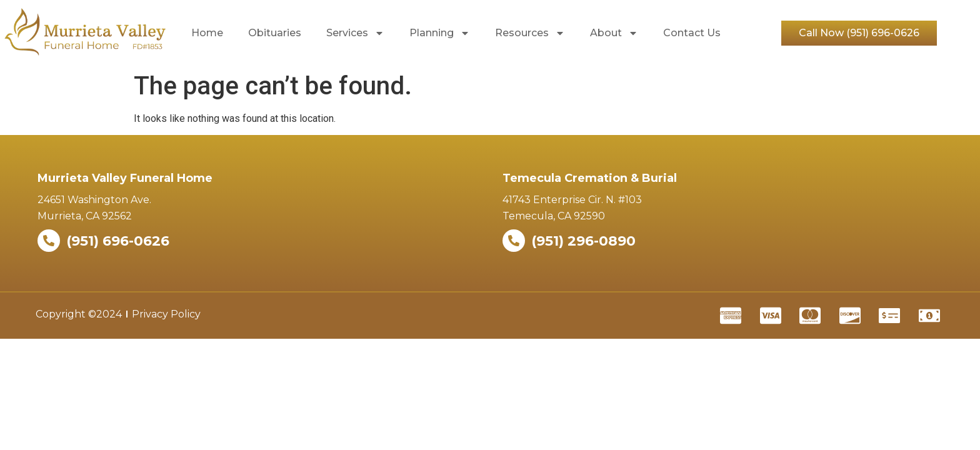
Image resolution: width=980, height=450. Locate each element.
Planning (440, 33)
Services (355, 33)
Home (207, 33)
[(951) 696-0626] (49, 241)
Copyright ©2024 (79, 314)
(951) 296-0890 (583, 241)
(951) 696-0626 (118, 241)
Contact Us (692, 33)
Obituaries (275, 33)
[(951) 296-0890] (514, 241)
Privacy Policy (166, 314)
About (614, 33)
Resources (530, 33)
